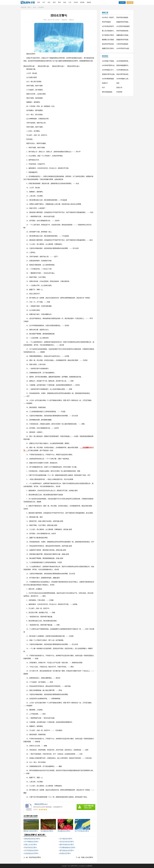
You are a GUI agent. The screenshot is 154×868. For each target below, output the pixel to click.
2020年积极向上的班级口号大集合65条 (129, 79)
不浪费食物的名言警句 (67, 848)
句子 (44, 2)
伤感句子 (105, 83)
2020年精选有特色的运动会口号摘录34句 (130, 61)
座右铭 (82, 2)
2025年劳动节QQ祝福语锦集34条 (127, 48)
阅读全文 (64, 20)
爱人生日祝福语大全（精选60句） (113, 31)
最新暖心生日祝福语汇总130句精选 (113, 40)
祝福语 (89, 2)
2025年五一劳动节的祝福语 (111, 17)
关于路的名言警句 (66, 839)
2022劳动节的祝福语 (123, 26)
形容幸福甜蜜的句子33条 (124, 65)
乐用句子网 (74, 866)
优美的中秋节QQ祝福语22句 (111, 74)
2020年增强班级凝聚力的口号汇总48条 (114, 79)
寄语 (59, 2)
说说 (65, 2)
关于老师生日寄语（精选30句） (112, 35)
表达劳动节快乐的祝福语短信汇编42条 (114, 44)
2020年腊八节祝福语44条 (110, 61)
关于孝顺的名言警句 (31, 842)
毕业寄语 (119, 92)
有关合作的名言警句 (67, 842)
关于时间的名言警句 (31, 850)
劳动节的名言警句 (31, 848)
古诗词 (76, 2)
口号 (70, 2)
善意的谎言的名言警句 (32, 839)
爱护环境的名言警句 (67, 845)
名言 (49, 2)
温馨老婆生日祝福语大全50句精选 (127, 35)
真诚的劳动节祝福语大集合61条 (127, 22)
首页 (39, 2)
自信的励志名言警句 (31, 853)
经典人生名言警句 (31, 845)
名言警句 (41, 8)
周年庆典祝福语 (107, 92)
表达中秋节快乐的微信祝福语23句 (127, 74)
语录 (54, 2)
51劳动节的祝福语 (122, 44)
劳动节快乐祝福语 (122, 17)
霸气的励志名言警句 (67, 850)
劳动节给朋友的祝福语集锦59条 (127, 31)
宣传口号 (119, 88)
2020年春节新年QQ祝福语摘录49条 (113, 65)
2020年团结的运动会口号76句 (126, 70)
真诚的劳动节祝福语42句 (124, 40)
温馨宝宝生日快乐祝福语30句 (112, 48)
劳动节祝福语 (106, 22)
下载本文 (71, 20)
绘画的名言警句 (65, 853)
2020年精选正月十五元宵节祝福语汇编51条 (116, 70)
